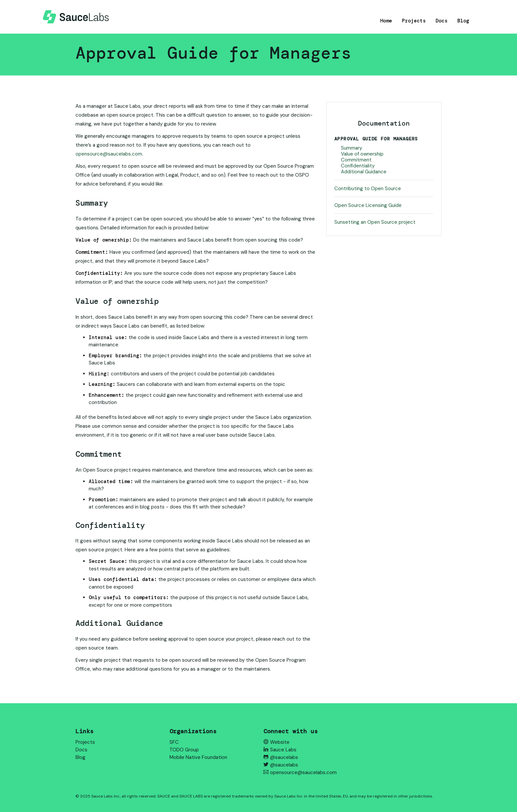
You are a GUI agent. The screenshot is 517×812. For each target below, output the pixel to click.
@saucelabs (281, 757)
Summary (351, 148)
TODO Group (184, 750)
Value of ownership (362, 154)
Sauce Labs (280, 750)
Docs (441, 21)
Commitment (356, 160)
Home (386, 21)
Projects (414, 21)
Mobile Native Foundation (198, 757)
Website (276, 742)
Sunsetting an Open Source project (375, 222)
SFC (174, 742)
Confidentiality (358, 166)
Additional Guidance (364, 172)
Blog (463, 21)
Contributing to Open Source (368, 188)
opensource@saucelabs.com (109, 154)
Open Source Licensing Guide (368, 205)
